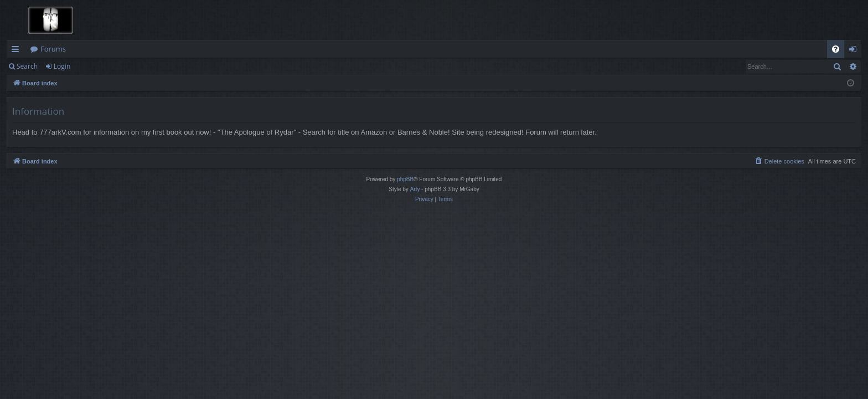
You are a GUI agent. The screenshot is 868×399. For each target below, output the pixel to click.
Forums (53, 49)
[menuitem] (836, 49)
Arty (415, 189)
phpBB (405, 179)
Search (27, 66)
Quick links (17, 51)
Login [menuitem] (855, 51)
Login (62, 66)
